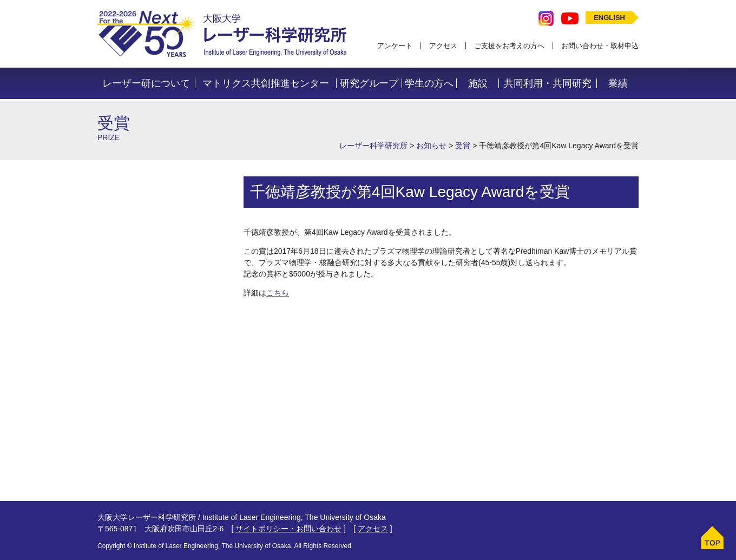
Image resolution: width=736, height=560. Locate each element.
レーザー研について (146, 83)
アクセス (443, 46)
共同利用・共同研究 (548, 83)
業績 (618, 83)
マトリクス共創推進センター (266, 83)
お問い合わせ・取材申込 (600, 46)
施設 (478, 83)
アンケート (395, 46)
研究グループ (369, 83)
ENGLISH (609, 18)
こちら (278, 293)
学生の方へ (429, 83)
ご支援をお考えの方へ (509, 46)
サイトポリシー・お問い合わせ (288, 529)
